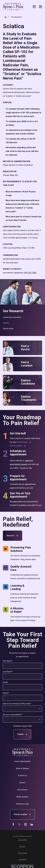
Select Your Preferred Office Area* (17, 704)
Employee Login (22, 804)
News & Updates (22, 768)
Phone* (6, 693)
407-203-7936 (30, 273)
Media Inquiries (22, 797)
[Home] (13, 7)
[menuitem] (23, 317)
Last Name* (8, 672)
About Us (13, 536)
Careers (22, 783)
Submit (23, 734)
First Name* (8, 661)
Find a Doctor (24, 442)
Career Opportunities (22, 761)
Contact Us (22, 776)
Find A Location (23, 814)
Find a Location (18, 446)
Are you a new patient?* (13, 715)
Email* (5, 682)
